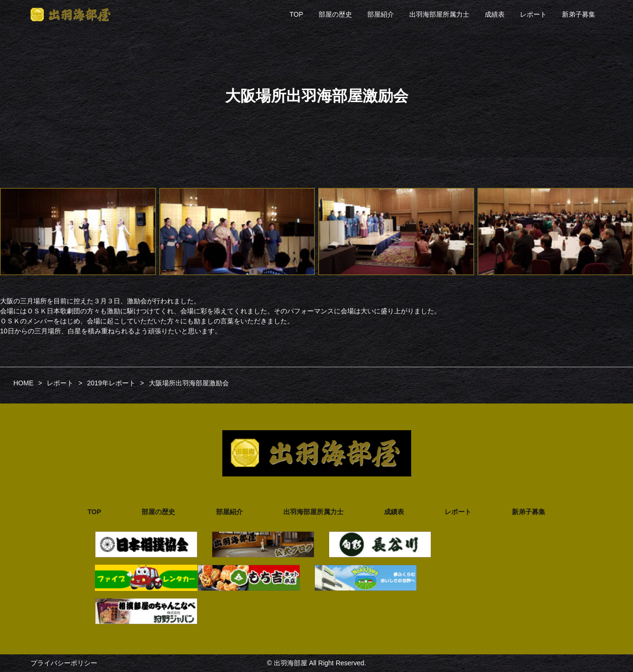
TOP (296, 14)
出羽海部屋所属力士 (439, 14)
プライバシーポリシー (64, 663)
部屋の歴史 (335, 14)
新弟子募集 (579, 14)
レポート (533, 14)
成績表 (495, 14)
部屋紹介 (381, 14)
